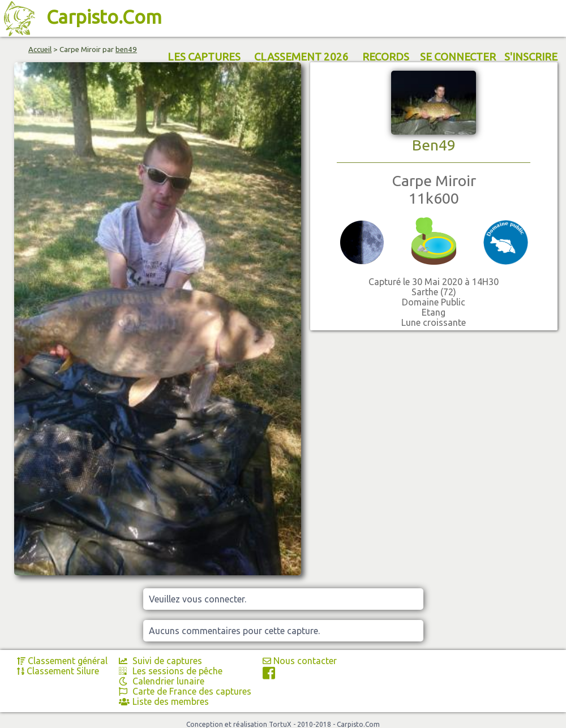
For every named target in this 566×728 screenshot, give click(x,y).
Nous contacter (300, 661)
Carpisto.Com (104, 17)
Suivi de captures (160, 661)
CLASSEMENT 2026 (301, 57)
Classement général (62, 661)
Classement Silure (58, 671)
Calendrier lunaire (162, 681)
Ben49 (434, 145)
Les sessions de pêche (171, 671)
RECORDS (386, 57)
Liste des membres (164, 701)
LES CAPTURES (204, 57)
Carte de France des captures (185, 691)
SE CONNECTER (458, 57)
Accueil (40, 49)
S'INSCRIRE (531, 57)
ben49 (126, 49)
